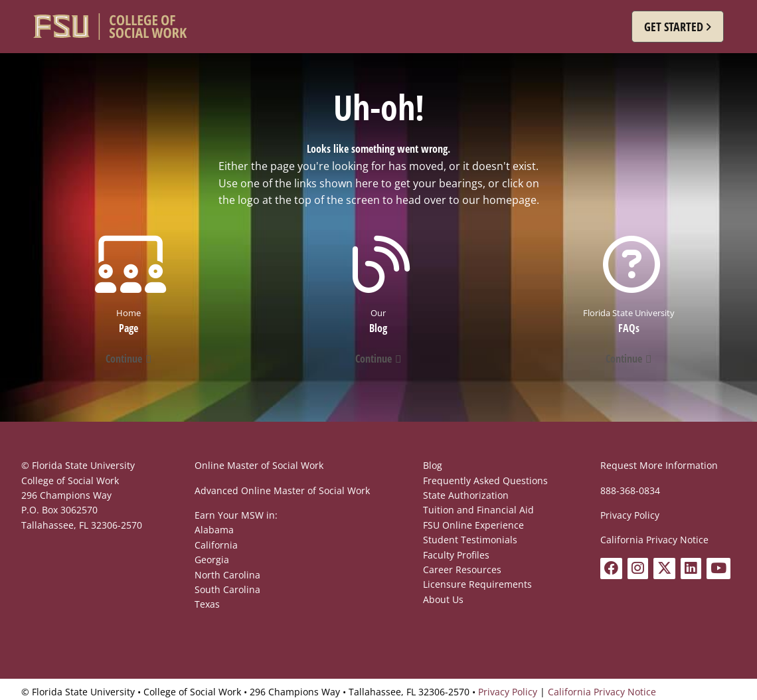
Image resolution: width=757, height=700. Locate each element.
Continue (124, 359)
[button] (678, 27)
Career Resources (462, 569)
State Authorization (466, 495)
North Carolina (227, 575)
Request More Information (659, 465)
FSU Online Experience (473, 525)
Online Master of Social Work (259, 465)
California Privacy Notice (654, 540)
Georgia (212, 560)
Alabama (214, 530)
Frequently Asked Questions (485, 481)
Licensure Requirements (477, 584)
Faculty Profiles (456, 555)
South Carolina (227, 589)
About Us (443, 599)
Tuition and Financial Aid (478, 510)
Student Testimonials (470, 540)
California (216, 545)
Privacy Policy (630, 515)
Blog (433, 465)
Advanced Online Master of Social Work (282, 490)
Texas (207, 604)
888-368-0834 (630, 490)
